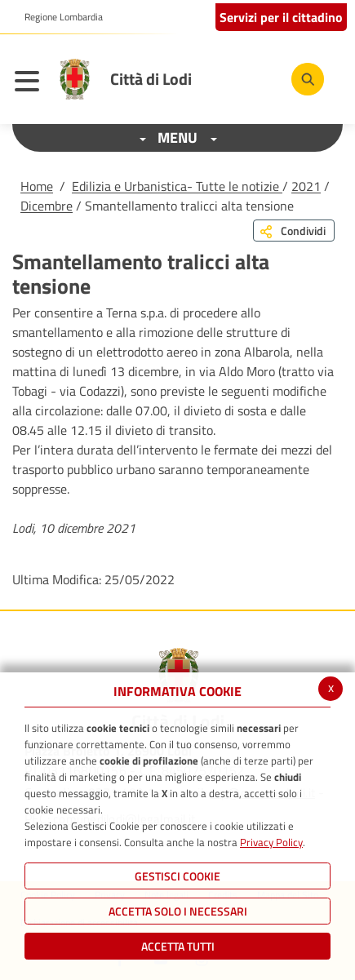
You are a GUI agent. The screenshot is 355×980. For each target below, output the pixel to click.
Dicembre (47, 206)
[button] (58, 17)
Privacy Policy (271, 842)
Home (37, 186)
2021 (306, 186)
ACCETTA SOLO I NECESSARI (178, 911)
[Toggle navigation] (31, 83)
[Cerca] (308, 79)
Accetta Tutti (178, 946)
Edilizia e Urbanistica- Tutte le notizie (177, 186)
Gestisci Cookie (177, 876)
